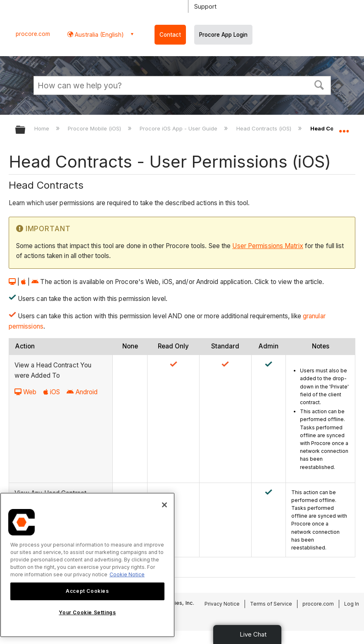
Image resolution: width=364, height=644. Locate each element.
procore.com (33, 34)
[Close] (164, 505)
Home (43, 128)
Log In (352, 604)
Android (82, 392)
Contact (170, 35)
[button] (319, 84)
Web (25, 392)
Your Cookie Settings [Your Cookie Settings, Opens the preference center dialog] (87, 612)
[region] (87, 565)
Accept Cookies (87, 591)
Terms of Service (271, 604)
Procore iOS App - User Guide (179, 128)
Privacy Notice (222, 604)
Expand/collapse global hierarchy (26, 130)
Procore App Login (223, 35)
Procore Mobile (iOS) (95, 128)
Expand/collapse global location (344, 127)
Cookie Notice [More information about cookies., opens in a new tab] (127, 574)
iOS (52, 392)
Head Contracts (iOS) (265, 128)
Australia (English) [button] (99, 34)
